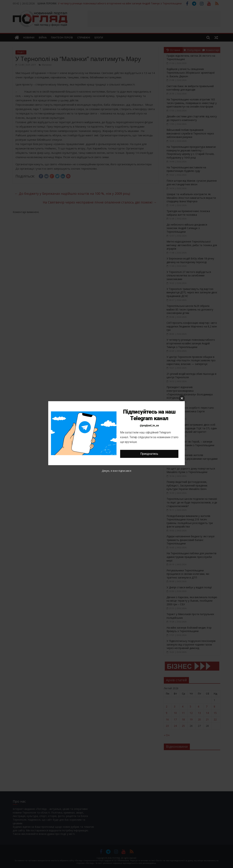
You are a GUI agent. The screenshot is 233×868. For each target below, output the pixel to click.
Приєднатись (149, 454)
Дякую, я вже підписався (116, 471)
